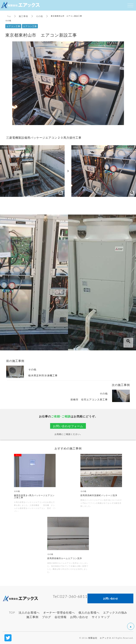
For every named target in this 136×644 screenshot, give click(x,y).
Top (9, 16)
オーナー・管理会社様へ (59, 612)
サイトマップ (101, 617)
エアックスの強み (115, 612)
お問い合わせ (79, 617)
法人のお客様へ (29, 612)
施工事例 (23, 16)
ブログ (46, 617)
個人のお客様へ (89, 612)
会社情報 (61, 617)
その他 (39, 16)
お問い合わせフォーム (68, 426)
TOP (12, 612)
